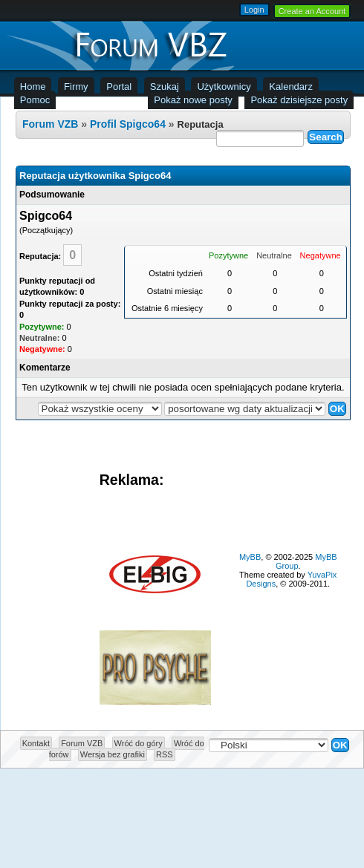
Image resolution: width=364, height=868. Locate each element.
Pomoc (35, 100)
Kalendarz (291, 87)
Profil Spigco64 (128, 124)
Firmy (76, 87)
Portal (119, 87)
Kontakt (36, 743)
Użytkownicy (224, 87)
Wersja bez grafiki (113, 754)
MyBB (250, 557)
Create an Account (312, 11)
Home (33, 87)
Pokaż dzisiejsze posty (299, 100)
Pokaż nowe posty (193, 100)
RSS (165, 754)
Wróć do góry (139, 743)
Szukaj (165, 87)
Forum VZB (50, 124)
